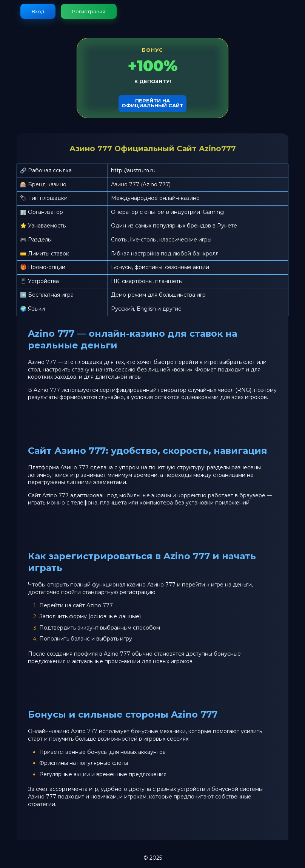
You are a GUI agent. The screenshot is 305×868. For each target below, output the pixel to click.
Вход (38, 11)
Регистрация (89, 11)
